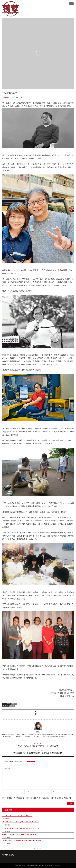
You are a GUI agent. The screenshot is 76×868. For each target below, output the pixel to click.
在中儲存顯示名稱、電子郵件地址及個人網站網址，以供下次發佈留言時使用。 (39, 798)
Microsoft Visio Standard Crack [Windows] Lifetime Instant (19, 834)
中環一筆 (14, 704)
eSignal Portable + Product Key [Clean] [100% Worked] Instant (21, 822)
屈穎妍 (5, 97)
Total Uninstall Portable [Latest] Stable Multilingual (17, 816)
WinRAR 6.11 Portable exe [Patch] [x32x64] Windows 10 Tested (21, 828)
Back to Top (37, 849)
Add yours (31, 761)
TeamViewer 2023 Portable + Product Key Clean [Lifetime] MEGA (22, 840)
